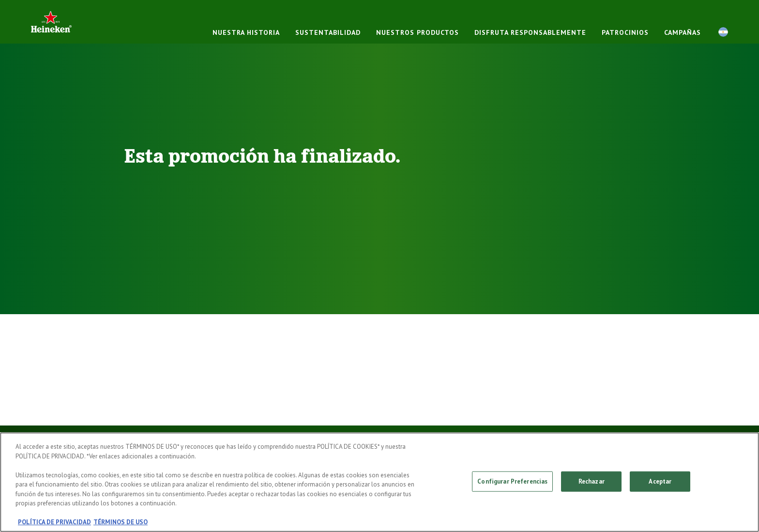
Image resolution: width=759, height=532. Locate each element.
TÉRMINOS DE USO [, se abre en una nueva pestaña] (121, 522)
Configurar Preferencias (512, 481)
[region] (379, 482)
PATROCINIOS (625, 32)
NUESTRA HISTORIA (246, 32)
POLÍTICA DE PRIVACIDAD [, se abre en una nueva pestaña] (54, 522)
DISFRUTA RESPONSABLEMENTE (530, 32)
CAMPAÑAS (683, 32)
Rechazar (592, 481)
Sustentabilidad (328, 32)
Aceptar (660, 481)
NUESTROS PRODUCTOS (417, 32)
